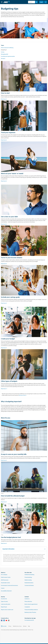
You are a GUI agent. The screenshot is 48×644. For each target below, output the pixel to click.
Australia (5, 626)
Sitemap (25, 626)
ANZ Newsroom (5, 580)
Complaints (27, 607)
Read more (4, 99)
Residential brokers (29, 583)
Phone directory (28, 601)
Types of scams (4, 601)
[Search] (33, 2)
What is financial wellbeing (7, 48)
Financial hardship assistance (31, 610)
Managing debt (5, 54)
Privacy (10, 626)
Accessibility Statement (6, 591)
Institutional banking (29, 575)
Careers (3, 588)
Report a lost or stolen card (7, 610)
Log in (41, 2)
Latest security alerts (6, 604)
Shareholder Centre (5, 583)
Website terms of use (17, 626)
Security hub (4, 599)
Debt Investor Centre (6, 577)
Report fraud (4, 607)
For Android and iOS (29, 620)
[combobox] (33, 2)
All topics (3, 58)
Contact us (27, 599)
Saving (3, 52)
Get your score (23, 395)
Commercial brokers (29, 585)
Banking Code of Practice (30, 612)
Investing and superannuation (8, 56)
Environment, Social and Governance (9, 585)
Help (29, 626)
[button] (1, 2)
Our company (4, 575)
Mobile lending (28, 580)
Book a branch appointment (31, 604)
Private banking (28, 577)
